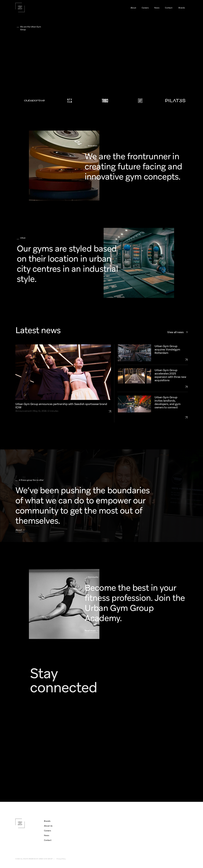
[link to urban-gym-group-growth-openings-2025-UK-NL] (171, 417)
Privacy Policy (61, 859)
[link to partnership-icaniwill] (111, 408)
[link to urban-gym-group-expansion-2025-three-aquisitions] (171, 387)
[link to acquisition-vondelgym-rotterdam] (171, 360)
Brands (47, 821)
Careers (47, 831)
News (47, 835)
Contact (48, 840)
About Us (48, 826)
